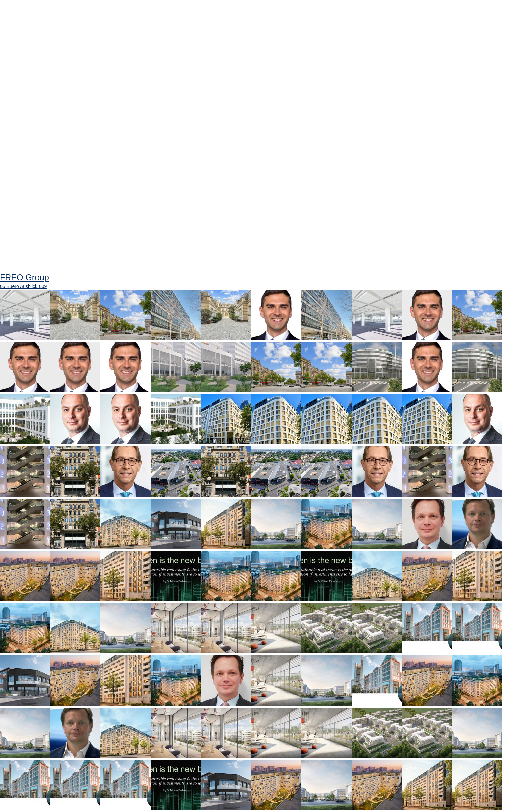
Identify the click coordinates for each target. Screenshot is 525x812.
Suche (298, 20)
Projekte (129, 16)
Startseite (33, 16)
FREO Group (487, 17)
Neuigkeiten (219, 16)
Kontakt (263, 16)
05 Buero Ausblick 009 (23, 286)
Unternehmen (82, 16)
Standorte (172, 16)
